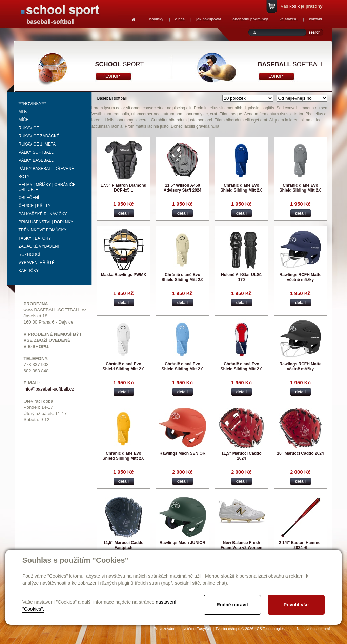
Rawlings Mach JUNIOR (182, 543)
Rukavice (29, 128)
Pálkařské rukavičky (43, 214)
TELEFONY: (36, 359)
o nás (180, 19)
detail (124, 213)
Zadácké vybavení (39, 246)
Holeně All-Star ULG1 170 (241, 277)
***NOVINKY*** (33, 104)
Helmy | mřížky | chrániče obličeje (47, 187)
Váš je (302, 6)
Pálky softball (36, 152)
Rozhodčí (29, 254)
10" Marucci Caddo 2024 (300, 453)
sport (120, 64)
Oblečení (29, 198)
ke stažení (289, 19)
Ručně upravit (232, 605)
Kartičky (29, 271)
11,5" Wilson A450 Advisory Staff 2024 (182, 188)
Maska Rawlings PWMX (124, 275)
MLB (23, 112)
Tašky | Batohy (35, 238)
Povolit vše (296, 605)
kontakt (315, 19)
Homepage (134, 19)
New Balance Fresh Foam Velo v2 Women (241, 545)
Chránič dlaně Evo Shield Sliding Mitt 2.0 (241, 188)
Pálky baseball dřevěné (46, 169)
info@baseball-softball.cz (49, 389)
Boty (24, 177)
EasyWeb (205, 629)
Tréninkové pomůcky (43, 230)
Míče (24, 120)
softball (291, 64)
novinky (157, 19)
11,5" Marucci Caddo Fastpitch (123, 545)
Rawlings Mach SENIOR (182, 453)
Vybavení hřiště (37, 263)
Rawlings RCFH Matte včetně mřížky (300, 277)
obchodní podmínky (250, 19)
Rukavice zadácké (39, 136)
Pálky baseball (36, 160)
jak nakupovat (209, 19)
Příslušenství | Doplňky (46, 222)
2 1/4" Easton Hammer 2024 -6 (300, 545)
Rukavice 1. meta (37, 144)
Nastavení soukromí (313, 629)
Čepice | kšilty (35, 206)
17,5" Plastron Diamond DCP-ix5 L (124, 188)
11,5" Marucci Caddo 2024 (241, 456)
